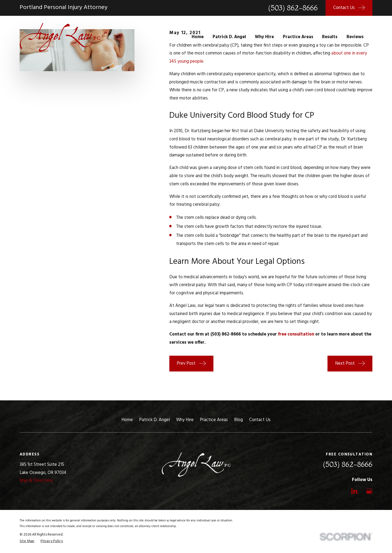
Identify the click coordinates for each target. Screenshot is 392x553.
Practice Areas (214, 420)
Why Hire (185, 420)
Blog (238, 420)
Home (127, 420)
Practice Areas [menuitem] (298, 37)
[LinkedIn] (354, 491)
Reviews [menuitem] (355, 37)
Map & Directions (36, 481)
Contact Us (260, 420)
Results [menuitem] (330, 37)
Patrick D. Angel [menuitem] (229, 37)
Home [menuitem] (198, 37)
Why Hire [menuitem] (264, 37)
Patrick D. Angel (154, 420)
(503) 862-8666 (293, 8)
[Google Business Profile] (369, 491)
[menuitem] (27, 541)
